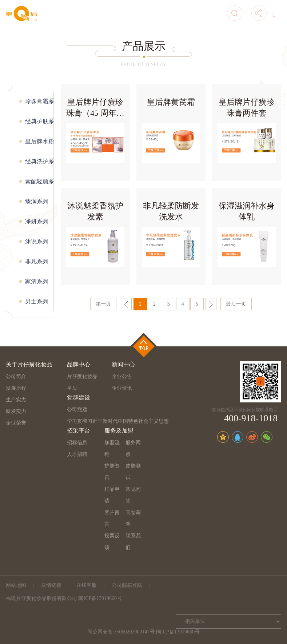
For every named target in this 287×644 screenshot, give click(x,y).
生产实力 (16, 400)
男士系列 (37, 301)
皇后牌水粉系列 (39, 141)
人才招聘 (77, 454)
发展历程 (16, 388)
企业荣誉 (16, 423)
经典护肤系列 (39, 121)
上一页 (126, 304)
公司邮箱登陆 (127, 585)
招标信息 (77, 443)
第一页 (103, 304)
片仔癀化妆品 (82, 376)
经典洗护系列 (39, 161)
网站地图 (16, 585)
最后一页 (236, 304)
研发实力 (16, 411)
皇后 (72, 388)
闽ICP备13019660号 (178, 632)
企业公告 (122, 376)
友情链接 (51, 585)
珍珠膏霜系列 (39, 101)
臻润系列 (37, 201)
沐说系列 (37, 241)
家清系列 (37, 281)
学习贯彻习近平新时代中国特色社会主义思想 (118, 421)
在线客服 (87, 585)
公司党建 (77, 410)
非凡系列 (37, 261)
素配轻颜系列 (39, 181)
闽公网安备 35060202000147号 (121, 632)
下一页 (211, 304)
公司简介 (16, 376)
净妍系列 (37, 221)
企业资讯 (122, 388)
